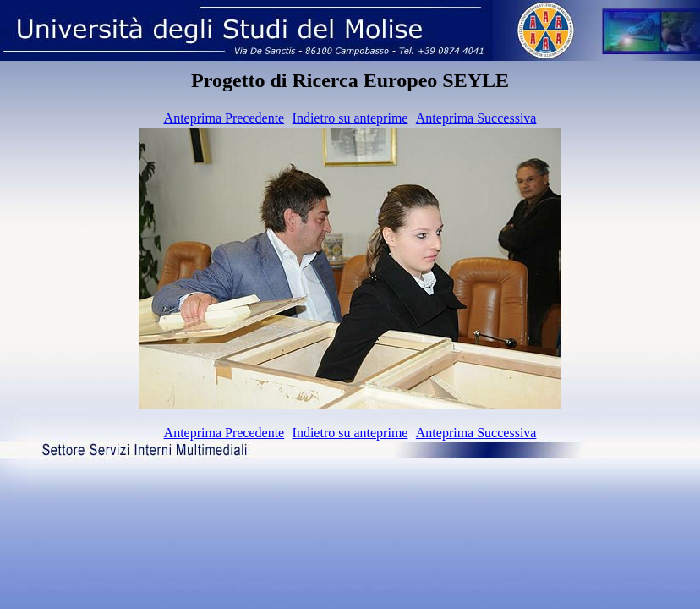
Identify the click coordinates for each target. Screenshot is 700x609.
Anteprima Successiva (476, 118)
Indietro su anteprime (350, 118)
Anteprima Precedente (224, 118)
